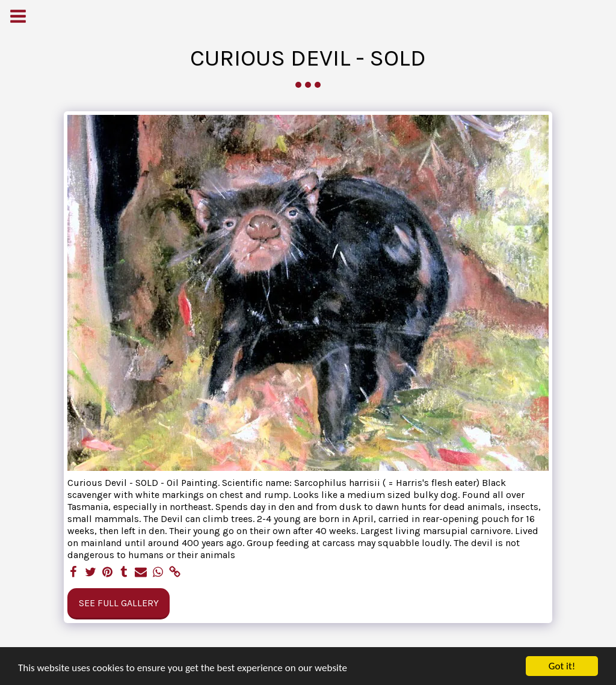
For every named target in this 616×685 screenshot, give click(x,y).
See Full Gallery (119, 603)
